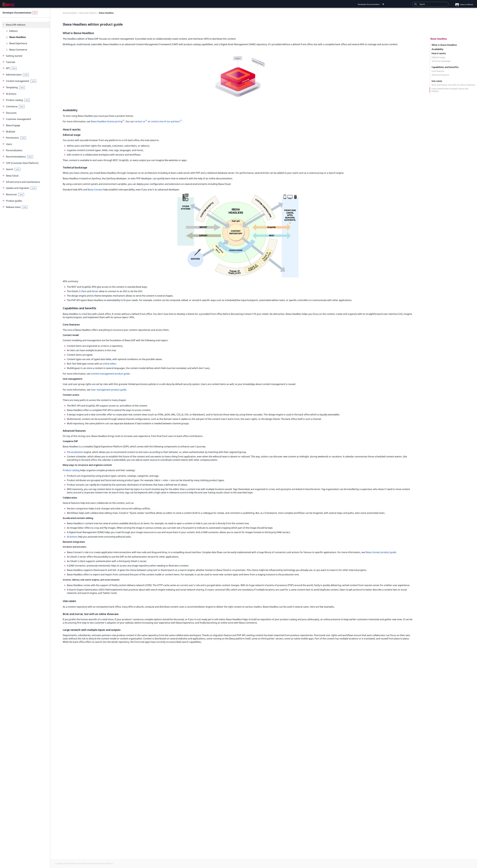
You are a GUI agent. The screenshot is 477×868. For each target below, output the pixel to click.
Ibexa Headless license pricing (107, 121)
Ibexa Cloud (12, 176)
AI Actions (11, 94)
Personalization (14, 150)
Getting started (14, 56)
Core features (438, 71)
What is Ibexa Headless (444, 45)
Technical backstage (441, 61)
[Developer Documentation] (8, 4)
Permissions (16, 138)
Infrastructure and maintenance (23, 182)
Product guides (14, 201)
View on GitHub (463, 4)
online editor (110, 364)
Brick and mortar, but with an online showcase (453, 85)
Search (13, 169)
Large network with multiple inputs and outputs (450, 90)
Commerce (15, 107)
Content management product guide (110, 374)
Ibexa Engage (13, 125)
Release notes (17, 207)
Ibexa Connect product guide (381, 552)
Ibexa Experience (18, 43)
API (11, 68)
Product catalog (18, 100)
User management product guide (109, 390)
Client (84, 291)
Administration (17, 75)
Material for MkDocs (105, 863)
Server (95, 291)
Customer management (19, 119)
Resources (15, 194)
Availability (438, 49)
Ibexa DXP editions (16, 25)
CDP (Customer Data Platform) (22, 163)
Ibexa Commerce (18, 50)
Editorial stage (438, 57)
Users (9, 144)
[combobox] (430, 4)
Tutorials (11, 62)
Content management (21, 81)
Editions (14, 31)
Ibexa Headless (18, 37)
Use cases (437, 81)
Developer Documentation (17, 13)
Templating (15, 87)
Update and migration (21, 188)
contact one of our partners (165, 121)
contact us (140, 121)
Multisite (11, 132)
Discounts (11, 113)
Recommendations (19, 157)
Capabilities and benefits (445, 67)
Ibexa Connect (95, 190)
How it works (439, 53)
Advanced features (440, 75)
